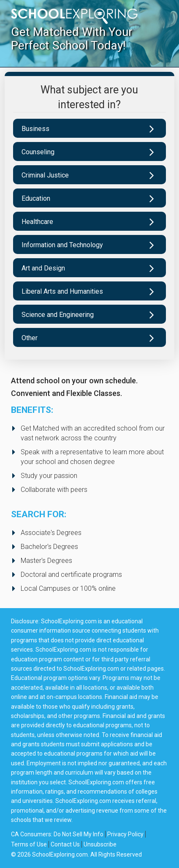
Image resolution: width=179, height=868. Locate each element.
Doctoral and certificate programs (71, 575)
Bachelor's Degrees (49, 547)
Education (36, 198)
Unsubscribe (100, 844)
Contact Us (65, 844)
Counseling (38, 152)
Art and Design (43, 268)
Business (35, 129)
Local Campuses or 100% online (68, 588)
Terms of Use (29, 844)
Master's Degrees (46, 561)
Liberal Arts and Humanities (62, 291)
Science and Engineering (58, 315)
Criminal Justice (45, 175)
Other (30, 338)
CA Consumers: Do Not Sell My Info (57, 834)
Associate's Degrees (51, 533)
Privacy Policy (125, 834)
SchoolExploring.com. (61, 854)
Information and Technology (62, 245)
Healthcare (37, 222)
